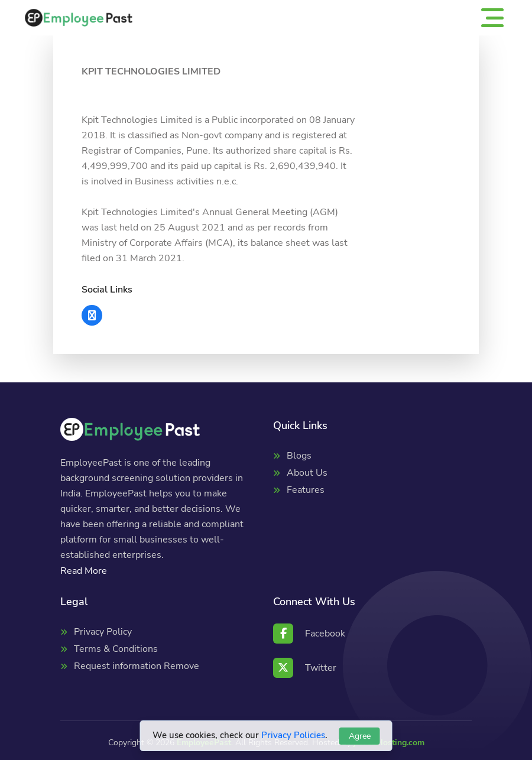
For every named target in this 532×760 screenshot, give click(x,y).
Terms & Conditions (116, 649)
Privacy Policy (103, 632)
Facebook (309, 634)
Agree (360, 736)
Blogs (299, 456)
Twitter (305, 668)
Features (306, 490)
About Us (307, 473)
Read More (84, 571)
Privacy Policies (293, 735)
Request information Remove (137, 666)
